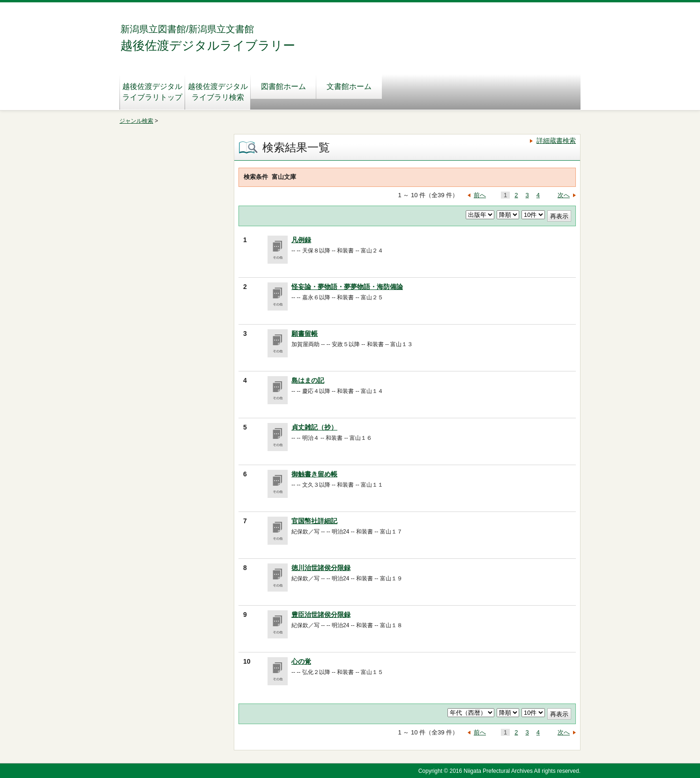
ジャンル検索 (136, 121)
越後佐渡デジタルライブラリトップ (152, 92)
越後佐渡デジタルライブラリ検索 (218, 92)
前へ (480, 195)
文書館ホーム (349, 86)
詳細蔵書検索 (556, 141)
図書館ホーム (283, 86)
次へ (564, 195)
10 (247, 661)
